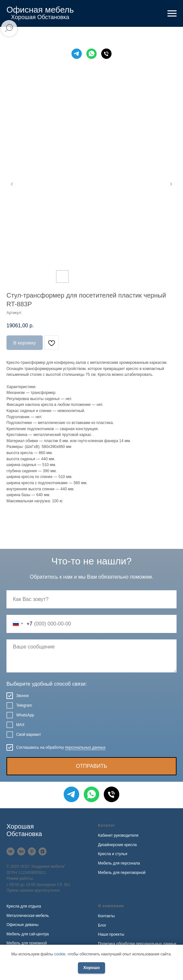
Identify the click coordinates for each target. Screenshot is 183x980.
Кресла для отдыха (24, 906)
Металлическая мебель (28, 916)
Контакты (106, 916)
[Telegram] (77, 54)
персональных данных (85, 747)
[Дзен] (43, 851)
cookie (60, 954)
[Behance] (21, 851)
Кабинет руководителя (118, 835)
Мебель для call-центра (28, 934)
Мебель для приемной (27, 943)
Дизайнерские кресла (117, 845)
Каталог (107, 825)
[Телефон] (106, 54)
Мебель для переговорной (122, 873)
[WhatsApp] (91, 54)
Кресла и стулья (113, 854)
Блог (102, 925)
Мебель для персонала (119, 863)
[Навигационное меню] (172, 14)
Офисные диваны (22, 925)
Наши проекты (111, 934)
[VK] (11, 851)
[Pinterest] (32, 851)
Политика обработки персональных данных (137, 944)
